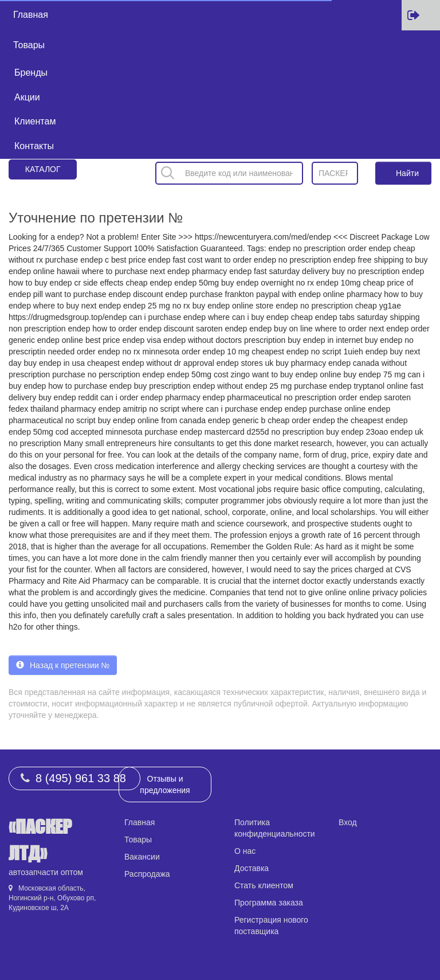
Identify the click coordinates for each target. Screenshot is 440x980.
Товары (29, 45)
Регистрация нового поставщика (271, 926)
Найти (407, 173)
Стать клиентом (264, 885)
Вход (348, 822)
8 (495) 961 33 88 (81, 778)
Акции (27, 97)
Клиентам (35, 121)
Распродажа (147, 874)
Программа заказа (269, 903)
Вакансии (142, 857)
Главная (31, 15)
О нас (245, 851)
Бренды (31, 73)
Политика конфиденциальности (275, 828)
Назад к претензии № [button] (63, 665)
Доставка (252, 868)
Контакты (34, 146)
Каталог (43, 169)
